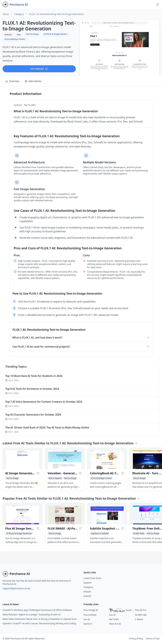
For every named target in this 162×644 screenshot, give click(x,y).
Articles (87, 592)
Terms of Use (153, 639)
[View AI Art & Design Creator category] (101, 478)
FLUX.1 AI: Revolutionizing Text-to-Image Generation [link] (57, 14)
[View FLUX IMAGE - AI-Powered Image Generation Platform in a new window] (65, 515)
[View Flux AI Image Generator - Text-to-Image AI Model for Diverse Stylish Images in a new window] (22, 515)
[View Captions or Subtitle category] (100, 534)
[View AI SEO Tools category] (139, 534)
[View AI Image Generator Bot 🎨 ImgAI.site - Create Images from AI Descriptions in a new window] (22, 460)
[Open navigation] (158, 4)
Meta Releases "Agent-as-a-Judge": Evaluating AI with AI (32, 614)
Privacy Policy (136, 639)
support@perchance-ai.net (16, 588)
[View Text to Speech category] (55, 478)
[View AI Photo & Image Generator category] (19, 534)
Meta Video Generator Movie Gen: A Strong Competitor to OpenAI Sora (40, 619)
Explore (87, 583)
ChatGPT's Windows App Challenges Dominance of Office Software (37, 610)
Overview (12, 81)
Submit (87, 596)
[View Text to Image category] (12, 478)
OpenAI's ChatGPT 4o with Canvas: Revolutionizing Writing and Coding (39, 623)
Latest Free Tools (92, 578)
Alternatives (33, 81)
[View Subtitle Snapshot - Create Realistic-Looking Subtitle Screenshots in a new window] (107, 515)
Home (6, 14)
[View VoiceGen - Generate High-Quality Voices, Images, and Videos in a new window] (65, 460)
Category (19, 14)
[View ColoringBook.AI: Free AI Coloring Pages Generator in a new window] (107, 460)
